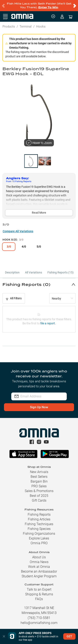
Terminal (26, 26)
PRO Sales (39, 486)
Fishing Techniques (39, 524)
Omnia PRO (39, 543)
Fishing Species (39, 529)
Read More (39, 213)
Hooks (41, 26)
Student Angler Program (39, 576)
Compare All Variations (18, 231)
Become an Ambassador (39, 571)
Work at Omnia (39, 567)
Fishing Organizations (39, 534)
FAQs (39, 599)
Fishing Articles (39, 519)
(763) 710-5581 (39, 618)
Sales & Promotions (39, 491)
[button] (39, 284)
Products (9, 26)
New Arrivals (39, 472)
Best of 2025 (39, 496)
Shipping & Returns (39, 594)
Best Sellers (39, 477)
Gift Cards (39, 500)
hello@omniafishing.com (39, 623)
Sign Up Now (39, 407)
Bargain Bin (39, 481)
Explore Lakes (39, 538)
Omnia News (39, 562)
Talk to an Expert (39, 589)
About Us (39, 557)
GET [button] (69, 636)
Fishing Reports (39, 515)
